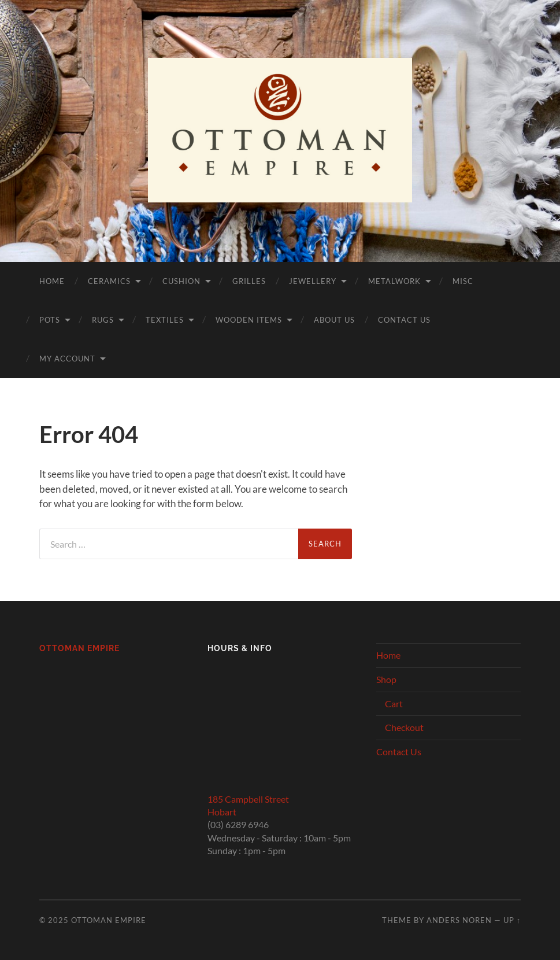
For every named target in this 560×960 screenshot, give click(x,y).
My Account (67, 359)
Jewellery (313, 281)
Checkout (404, 727)
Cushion (181, 281)
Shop (386, 679)
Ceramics (109, 281)
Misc (463, 281)
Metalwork (394, 281)
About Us (334, 320)
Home (52, 281)
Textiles (165, 320)
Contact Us (404, 320)
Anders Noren (459, 920)
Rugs (103, 320)
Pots (50, 320)
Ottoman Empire (79, 648)
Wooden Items (249, 320)
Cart (394, 704)
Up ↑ (512, 920)
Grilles (249, 281)
